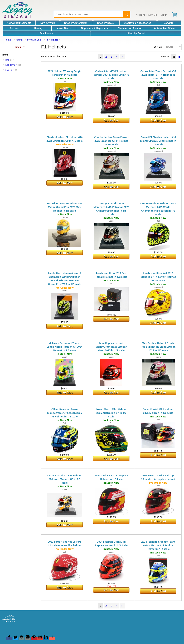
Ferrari (15, 28)
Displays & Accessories (138, 23)
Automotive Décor (165, 28)
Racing (39, 28)
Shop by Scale (106, 23)
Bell (7, 60)
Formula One (34, 40)
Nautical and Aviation (131, 28)
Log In (164, 15)
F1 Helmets (52, 40)
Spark (9, 70)
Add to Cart (65, 117)
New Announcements (19, 23)
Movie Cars (64, 28)
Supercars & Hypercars (95, 28)
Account (140, 15)
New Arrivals (48, 23)
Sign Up (153, 15)
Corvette (169, 23)
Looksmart (11, 65)
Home (8, 40)
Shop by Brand (136, 33)
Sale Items (46, 33)
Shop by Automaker (76, 23)
